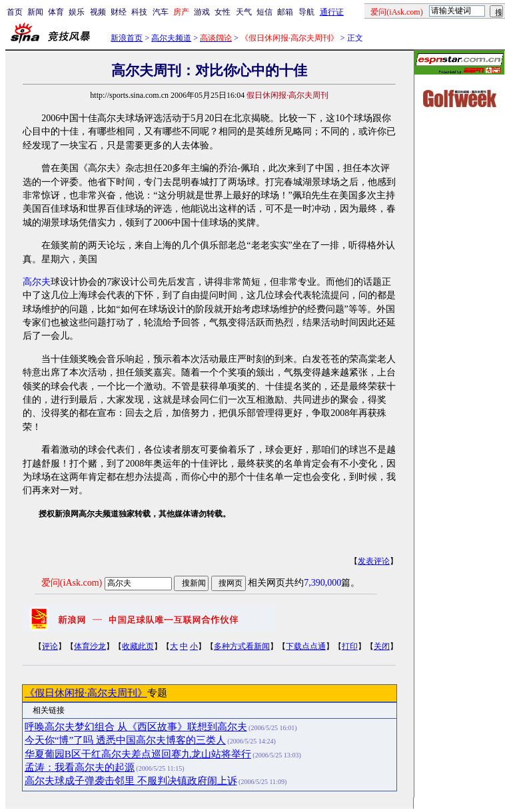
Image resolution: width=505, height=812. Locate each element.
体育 (56, 12)
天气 (244, 12)
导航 (306, 12)
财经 (119, 12)
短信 (264, 12)
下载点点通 (306, 646)
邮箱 (285, 12)
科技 (139, 12)
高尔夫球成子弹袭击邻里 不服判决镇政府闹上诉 (131, 781)
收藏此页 (138, 646)
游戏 (202, 12)
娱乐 (77, 12)
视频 (98, 12)
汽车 (161, 12)
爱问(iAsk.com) (72, 583)
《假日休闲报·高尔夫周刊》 (86, 693)
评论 (50, 646)
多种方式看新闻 (242, 646)
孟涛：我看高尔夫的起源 (80, 767)
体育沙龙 (90, 646)
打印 (350, 646)
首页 (15, 12)
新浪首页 (127, 38)
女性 (223, 12)
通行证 (332, 12)
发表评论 (374, 561)
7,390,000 (322, 583)
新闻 (35, 12)
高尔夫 (37, 282)
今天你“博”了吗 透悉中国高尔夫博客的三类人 (125, 740)
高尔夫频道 (171, 38)
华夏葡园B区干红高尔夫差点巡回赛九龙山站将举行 (138, 754)
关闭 (382, 646)
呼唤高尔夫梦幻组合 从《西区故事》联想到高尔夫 (136, 727)
